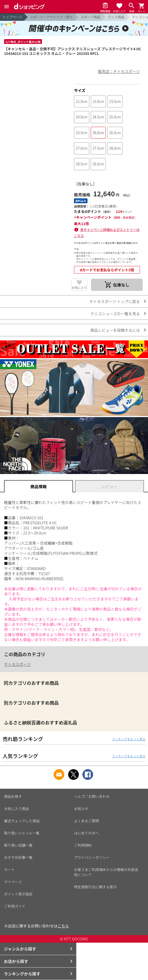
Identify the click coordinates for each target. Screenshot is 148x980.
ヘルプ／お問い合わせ (92, 796)
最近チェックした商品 (22, 821)
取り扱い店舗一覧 (18, 845)
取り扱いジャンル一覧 (22, 833)
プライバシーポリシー (92, 857)
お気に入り (79, 287)
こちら (63, 926)
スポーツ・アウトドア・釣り (51, 17)
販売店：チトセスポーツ (119, 71)
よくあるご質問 (86, 821)
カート (9, 870)
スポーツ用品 (91, 17)
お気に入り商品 (17, 809)
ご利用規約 (83, 845)
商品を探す (13, 796)
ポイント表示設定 (18, 894)
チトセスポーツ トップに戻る (115, 301)
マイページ (13, 882)
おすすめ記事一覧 (18, 857)
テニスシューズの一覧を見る (115, 314)
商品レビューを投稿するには (115, 330)
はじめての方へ (86, 833)
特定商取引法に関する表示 (95, 887)
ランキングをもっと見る (129, 739)
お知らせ (81, 809)
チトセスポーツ (17, 664)
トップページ (12, 17)
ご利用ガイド (15, 906)
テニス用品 (116, 17)
